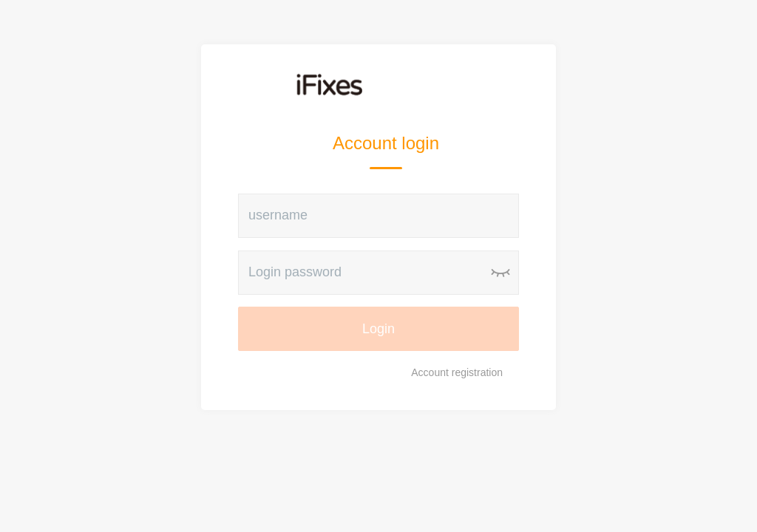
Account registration (457, 372)
